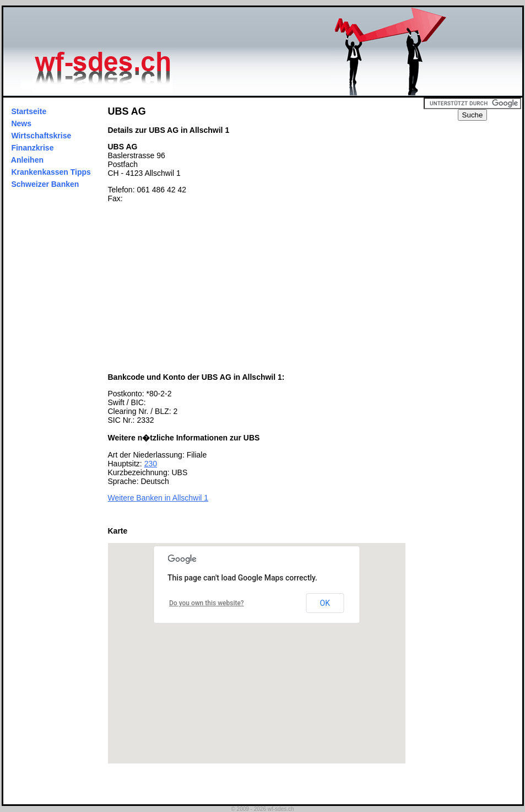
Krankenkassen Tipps (51, 172)
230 (151, 464)
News (21, 123)
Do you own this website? (207, 603)
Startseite (29, 111)
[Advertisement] (201, 288)
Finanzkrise (33, 148)
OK (325, 603)
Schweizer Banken (45, 184)
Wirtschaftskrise (42, 136)
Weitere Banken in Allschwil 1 (158, 498)
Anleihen (28, 160)
